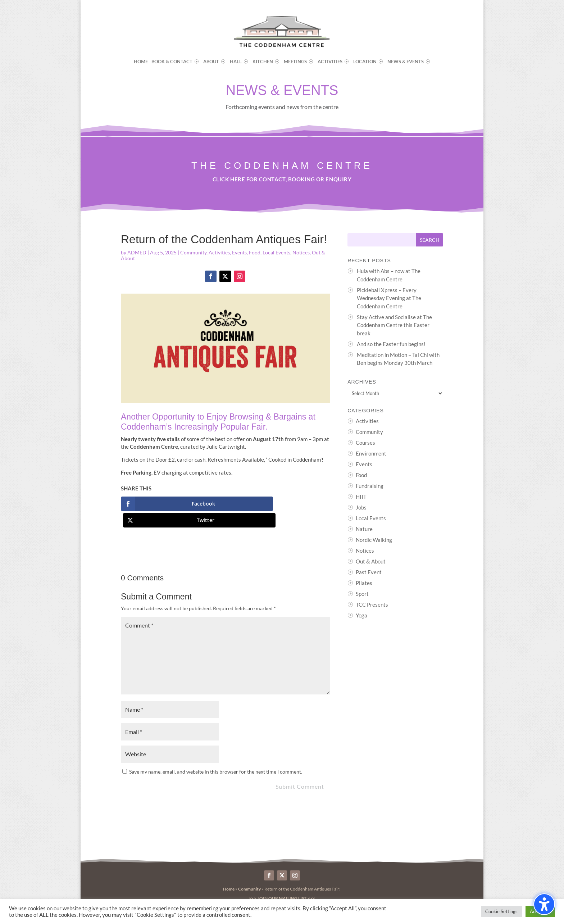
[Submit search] (430, 240)
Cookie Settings (501, 911)
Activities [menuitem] (330, 62)
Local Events (276, 252)
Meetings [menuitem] (295, 62)
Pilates (364, 583)
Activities (219, 252)
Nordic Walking (374, 540)
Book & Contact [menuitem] (172, 62)
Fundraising (370, 486)
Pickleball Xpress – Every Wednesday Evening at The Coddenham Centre (389, 298)
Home (229, 872)
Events (239, 252)
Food (255, 252)
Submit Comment (300, 770)
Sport (362, 594)
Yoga (361, 615)
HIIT (361, 497)
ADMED (137, 252)
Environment (371, 453)
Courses (365, 443)
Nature (364, 529)
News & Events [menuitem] (406, 62)
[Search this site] (382, 240)
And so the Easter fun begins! (391, 344)
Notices (301, 252)
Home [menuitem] (141, 62)
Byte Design (274, 893)
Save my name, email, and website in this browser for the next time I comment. (216, 755)
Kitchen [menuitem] (263, 62)
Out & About (371, 561)
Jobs (361, 507)
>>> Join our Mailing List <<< (282, 882)
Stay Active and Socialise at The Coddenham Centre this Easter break (394, 325)
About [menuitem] (211, 62)
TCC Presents (372, 604)
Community (193, 252)
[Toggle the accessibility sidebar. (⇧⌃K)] (544, 904)
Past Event (369, 572)
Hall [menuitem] (236, 62)
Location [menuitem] (365, 62)
